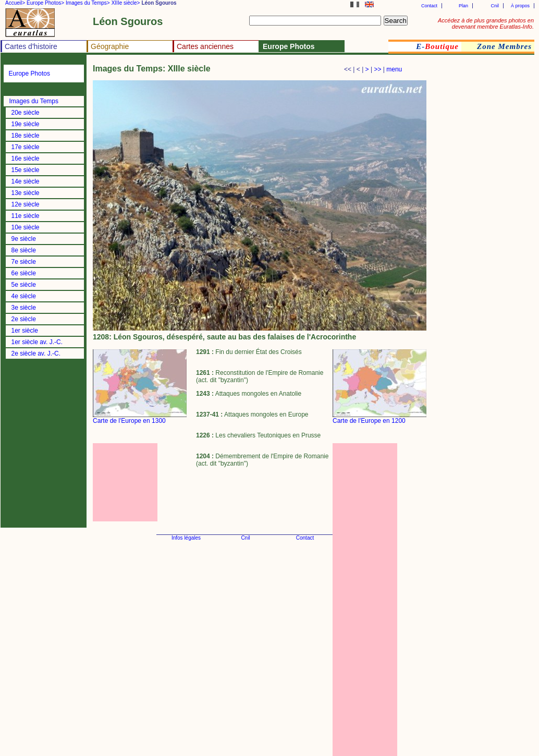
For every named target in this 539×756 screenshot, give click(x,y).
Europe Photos (29, 74)
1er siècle (25, 331)
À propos (520, 6)
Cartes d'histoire (31, 46)
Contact (429, 6)
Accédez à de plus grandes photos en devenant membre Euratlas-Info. (486, 23)
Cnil (495, 6)
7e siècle (24, 262)
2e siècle (24, 319)
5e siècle (24, 285)
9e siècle (24, 239)
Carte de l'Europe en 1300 (129, 421)
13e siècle (26, 193)
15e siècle (26, 170)
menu (394, 69)
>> (377, 69)
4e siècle (24, 296)
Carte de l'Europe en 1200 (369, 421)
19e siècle (26, 124)
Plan (463, 6)
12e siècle (26, 204)
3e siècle (24, 308)
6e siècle (24, 273)
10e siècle (26, 227)
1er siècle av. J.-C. (37, 342)
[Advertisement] (140, 482)
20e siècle (26, 113)
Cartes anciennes (205, 46)
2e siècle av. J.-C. (36, 353)
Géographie (110, 46)
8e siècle (24, 250)
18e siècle (26, 136)
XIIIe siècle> (126, 3)
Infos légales (186, 538)
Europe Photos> (45, 3)
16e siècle (26, 158)
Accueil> (15, 3)
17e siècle (26, 147)
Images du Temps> (88, 3)
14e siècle (26, 181)
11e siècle (26, 216)
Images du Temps (34, 101)
